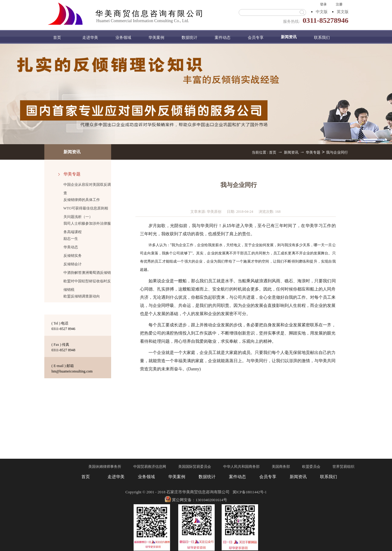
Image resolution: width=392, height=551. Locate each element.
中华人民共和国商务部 (241, 467)
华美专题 (313, 152)
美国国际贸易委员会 (195, 467)
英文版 (343, 12)
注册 (339, 4)
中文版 (322, 12)
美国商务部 (281, 467)
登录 (323, 4)
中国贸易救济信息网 (150, 467)
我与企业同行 (337, 152)
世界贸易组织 (343, 467)
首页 (57, 37)
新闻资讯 (291, 152)
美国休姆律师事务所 (105, 467)
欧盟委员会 (311, 467)
